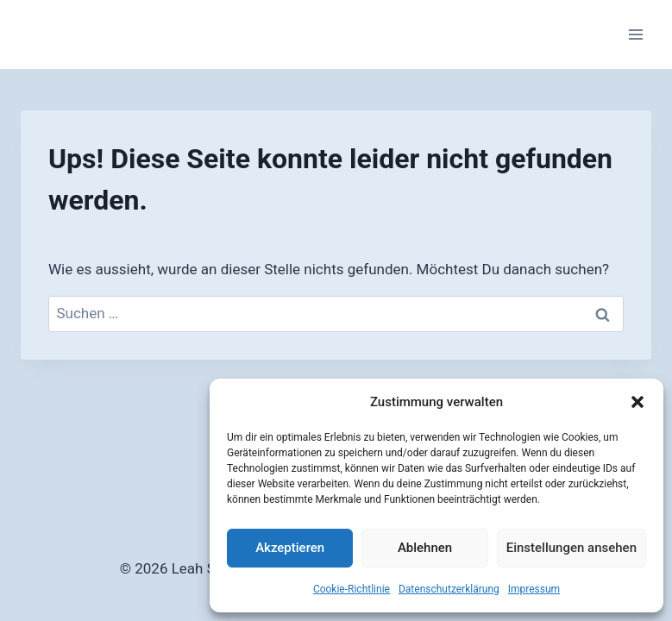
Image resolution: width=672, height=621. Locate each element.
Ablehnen (425, 548)
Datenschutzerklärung (449, 589)
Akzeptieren (290, 548)
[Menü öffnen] (635, 34)
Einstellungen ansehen (572, 548)
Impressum (534, 589)
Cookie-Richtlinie (352, 589)
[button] (637, 402)
